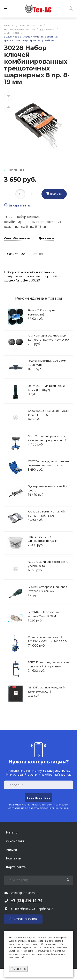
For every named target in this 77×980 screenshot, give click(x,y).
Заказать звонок (23, 919)
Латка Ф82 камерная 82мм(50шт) (43, 312)
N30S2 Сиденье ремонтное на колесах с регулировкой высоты (47, 440)
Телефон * (16, 785)
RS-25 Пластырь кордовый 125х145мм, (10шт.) (46, 689)
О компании (16, 841)
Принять (18, 969)
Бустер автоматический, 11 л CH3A (47, 488)
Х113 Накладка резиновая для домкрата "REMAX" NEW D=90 (48, 338)
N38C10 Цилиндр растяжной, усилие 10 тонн (48, 564)
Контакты (14, 858)
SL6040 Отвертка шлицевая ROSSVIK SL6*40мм (48, 589)
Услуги (12, 850)
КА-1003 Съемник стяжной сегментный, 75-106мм (46, 513)
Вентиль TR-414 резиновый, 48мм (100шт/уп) (47, 388)
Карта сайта (16, 867)
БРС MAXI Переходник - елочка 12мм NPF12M (44, 614)
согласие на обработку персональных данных (39, 808)
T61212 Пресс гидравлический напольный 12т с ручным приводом (48, 666)
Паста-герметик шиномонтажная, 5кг (42, 539)
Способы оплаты (17, 238)
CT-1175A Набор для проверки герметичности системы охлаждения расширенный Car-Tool (48, 467)
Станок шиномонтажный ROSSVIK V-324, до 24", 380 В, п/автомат (48, 641)
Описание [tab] (16, 254)
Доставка (46, 238)
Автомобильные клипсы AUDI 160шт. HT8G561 (48, 413)
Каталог (13, 832)
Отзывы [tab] (38, 254)
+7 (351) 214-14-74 (27, 901)
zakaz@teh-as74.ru (25, 893)
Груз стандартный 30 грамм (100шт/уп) (47, 363)
